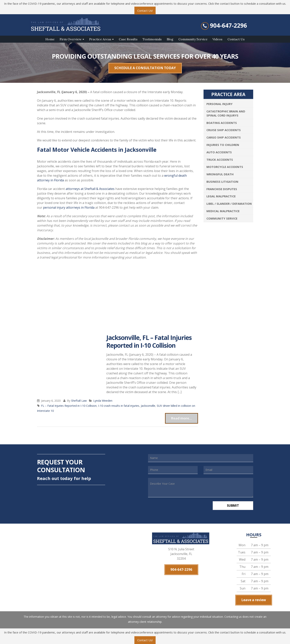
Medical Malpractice (223, 211)
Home (50, 39)
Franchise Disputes (222, 189)
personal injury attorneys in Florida (69, 207)
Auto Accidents (219, 152)
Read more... (182, 418)
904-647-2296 (228, 26)
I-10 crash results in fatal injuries (119, 406)
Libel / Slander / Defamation (229, 204)
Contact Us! (145, 11)
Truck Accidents (220, 160)
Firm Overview (71, 39)
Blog (170, 39)
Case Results (128, 39)
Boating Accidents (222, 123)
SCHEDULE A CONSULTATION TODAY (145, 68)
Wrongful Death (220, 174)
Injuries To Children (223, 145)
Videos (217, 39)
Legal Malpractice (221, 196)
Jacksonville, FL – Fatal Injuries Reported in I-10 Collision (149, 341)
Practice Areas (100, 39)
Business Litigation (222, 182)
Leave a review (254, 600)
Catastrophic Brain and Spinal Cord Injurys (226, 113)
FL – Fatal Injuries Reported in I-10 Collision (69, 406)
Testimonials (152, 39)
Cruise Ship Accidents (224, 130)
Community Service (193, 39)
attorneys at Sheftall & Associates (90, 189)
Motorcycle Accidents (225, 167)
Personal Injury (219, 104)
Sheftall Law (79, 401)
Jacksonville (148, 406)
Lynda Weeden (103, 401)
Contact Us (236, 39)
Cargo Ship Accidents (224, 137)
